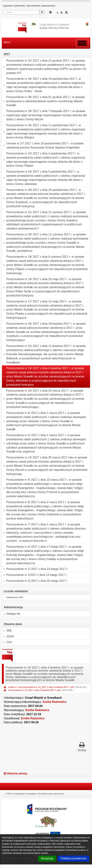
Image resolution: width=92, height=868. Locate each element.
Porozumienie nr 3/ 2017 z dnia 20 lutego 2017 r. (35, 581)
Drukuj (82, 747)
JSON (8, 637)
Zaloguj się (11, 614)
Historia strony (15, 773)
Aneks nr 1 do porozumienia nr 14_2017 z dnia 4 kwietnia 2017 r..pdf (41, 687)
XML (7, 631)
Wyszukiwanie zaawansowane (41, 6)
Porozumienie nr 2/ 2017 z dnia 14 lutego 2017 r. (35, 569)
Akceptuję (47, 858)
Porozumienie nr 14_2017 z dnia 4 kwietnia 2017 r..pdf (34, 690)
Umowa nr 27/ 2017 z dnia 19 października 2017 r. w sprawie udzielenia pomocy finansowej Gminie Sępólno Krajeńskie (43, 146)
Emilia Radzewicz (55, 702)
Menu (7, 42)
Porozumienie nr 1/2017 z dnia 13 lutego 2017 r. (35, 575)
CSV (7, 642)
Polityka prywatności (73, 858)
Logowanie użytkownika (14, 6)
